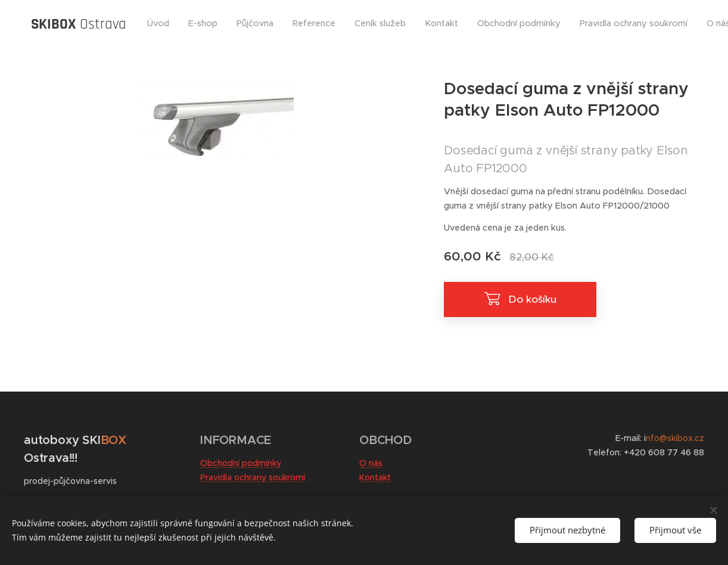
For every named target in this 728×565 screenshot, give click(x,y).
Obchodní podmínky (241, 463)
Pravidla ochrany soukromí (253, 477)
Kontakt (375, 477)
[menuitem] (327, 24)
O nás (371, 463)
